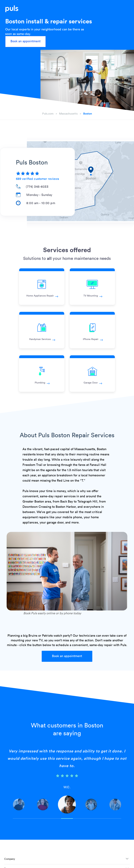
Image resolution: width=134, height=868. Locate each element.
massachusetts (68, 113)
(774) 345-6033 (37, 186)
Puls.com (48, 113)
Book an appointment (25, 41)
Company (10, 859)
